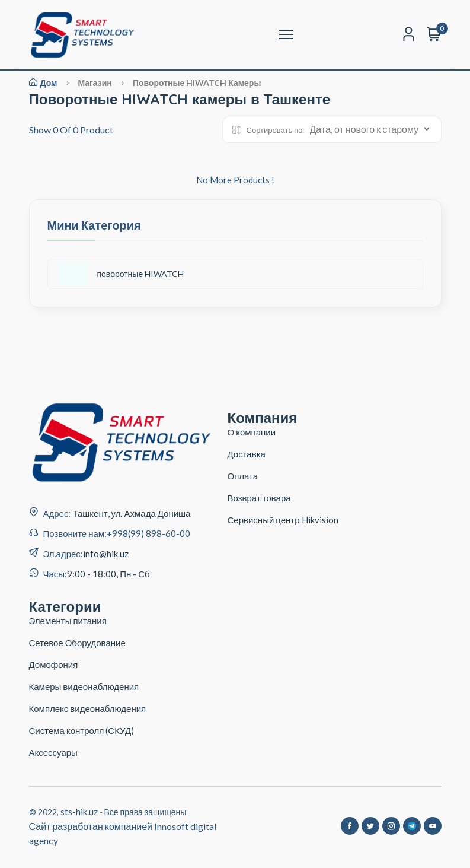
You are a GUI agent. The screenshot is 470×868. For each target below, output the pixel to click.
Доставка (247, 454)
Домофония (54, 664)
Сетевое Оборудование (77, 643)
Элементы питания (68, 621)
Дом (43, 83)
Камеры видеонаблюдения (84, 686)
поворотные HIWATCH (122, 274)
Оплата (243, 476)
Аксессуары (53, 752)
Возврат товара (259, 498)
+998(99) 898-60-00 (148, 533)
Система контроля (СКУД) (82, 730)
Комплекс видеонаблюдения (88, 708)
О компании (252, 432)
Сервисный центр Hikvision (283, 520)
